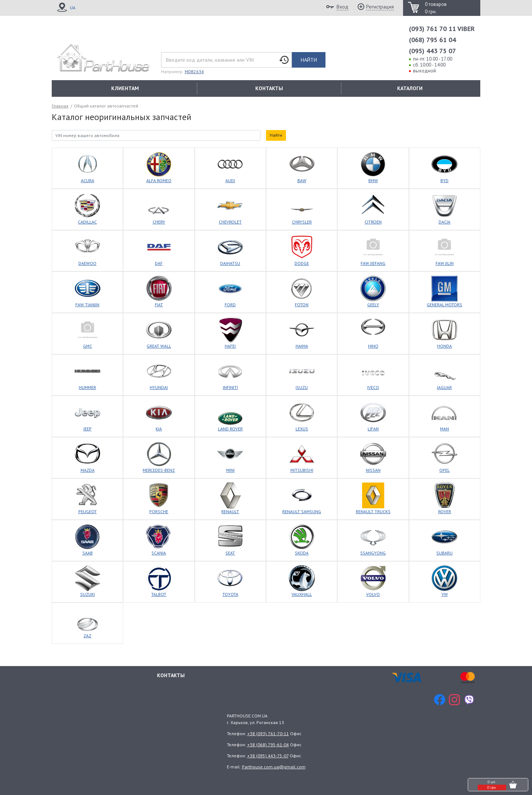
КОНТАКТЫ (269, 88)
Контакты (171, 675)
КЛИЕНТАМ (125, 88)
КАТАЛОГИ (410, 88)
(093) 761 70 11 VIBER (442, 29)
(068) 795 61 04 (432, 40)
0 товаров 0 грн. (436, 8)
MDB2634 (194, 71)
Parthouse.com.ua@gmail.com (274, 767)
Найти (309, 60)
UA (73, 8)
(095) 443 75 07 (432, 51)
